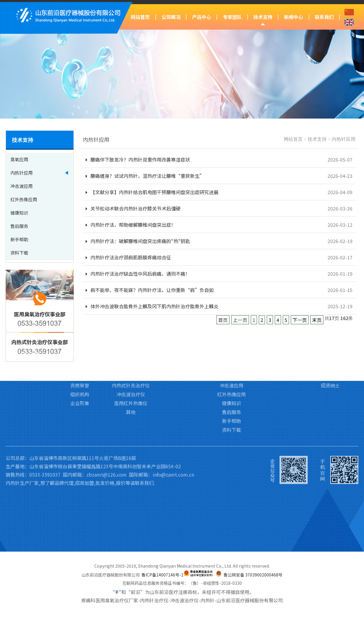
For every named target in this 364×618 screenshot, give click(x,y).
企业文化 (80, 344)
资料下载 (232, 397)
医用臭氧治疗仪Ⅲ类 (131, 335)
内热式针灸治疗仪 (131, 352)
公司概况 (171, 17)
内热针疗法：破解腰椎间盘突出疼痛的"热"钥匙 (138, 241)
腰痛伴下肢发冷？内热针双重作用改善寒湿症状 (138, 159)
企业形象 (80, 370)
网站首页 (140, 17)
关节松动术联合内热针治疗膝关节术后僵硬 (133, 208)
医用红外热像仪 (131, 370)
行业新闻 (281, 344)
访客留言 (330, 344)
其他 (131, 379)
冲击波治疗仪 (131, 361)
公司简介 (80, 335)
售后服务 (232, 379)
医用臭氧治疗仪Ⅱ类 (131, 344)
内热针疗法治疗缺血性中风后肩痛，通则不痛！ (138, 274)
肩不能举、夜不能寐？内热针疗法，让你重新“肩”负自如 (150, 290)
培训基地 (182, 344)
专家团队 (232, 17)
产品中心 (202, 17)
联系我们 (324, 17)
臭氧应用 (232, 335)
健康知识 (232, 370)
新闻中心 (293, 17)
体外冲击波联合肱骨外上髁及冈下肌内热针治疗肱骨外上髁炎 (152, 306)
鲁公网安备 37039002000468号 (253, 575)
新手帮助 (232, 388)
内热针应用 (344, 139)
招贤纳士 (330, 352)
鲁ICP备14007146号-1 (162, 575)
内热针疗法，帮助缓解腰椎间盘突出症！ (131, 225)
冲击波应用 (232, 352)
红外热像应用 (232, 361)
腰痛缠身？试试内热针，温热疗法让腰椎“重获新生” (145, 176)
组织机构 (80, 361)
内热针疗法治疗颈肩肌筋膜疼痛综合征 (128, 257)
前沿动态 (281, 335)
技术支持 (263, 17)
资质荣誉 (80, 352)
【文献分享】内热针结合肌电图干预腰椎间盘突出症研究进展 (152, 192)
